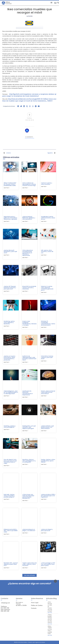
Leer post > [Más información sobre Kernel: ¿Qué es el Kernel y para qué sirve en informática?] (44, 396)
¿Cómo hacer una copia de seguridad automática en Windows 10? (28, 497)
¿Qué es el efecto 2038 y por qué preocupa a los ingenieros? (48, 496)
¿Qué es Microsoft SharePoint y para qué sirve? (10, 252)
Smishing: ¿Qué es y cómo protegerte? (10, 427)
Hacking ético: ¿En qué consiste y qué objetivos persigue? (29, 428)
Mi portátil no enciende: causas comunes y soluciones (29, 288)
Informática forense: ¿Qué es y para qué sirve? (47, 358)
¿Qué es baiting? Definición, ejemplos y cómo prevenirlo (29, 218)
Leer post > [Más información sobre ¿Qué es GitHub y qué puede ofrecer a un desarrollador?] (44, 431)
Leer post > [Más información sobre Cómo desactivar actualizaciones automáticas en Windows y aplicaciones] (25, 258)
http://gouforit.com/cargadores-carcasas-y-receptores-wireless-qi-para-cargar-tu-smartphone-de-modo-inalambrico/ (29, 95)
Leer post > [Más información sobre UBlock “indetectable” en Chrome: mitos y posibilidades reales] (7, 188)
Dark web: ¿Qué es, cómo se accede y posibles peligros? (9, 496)
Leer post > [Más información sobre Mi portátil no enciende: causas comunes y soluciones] (25, 292)
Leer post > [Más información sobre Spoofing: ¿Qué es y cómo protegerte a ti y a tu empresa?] (25, 465)
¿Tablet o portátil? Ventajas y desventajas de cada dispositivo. (51, 619)
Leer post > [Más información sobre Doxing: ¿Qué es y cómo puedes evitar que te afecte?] (44, 465)
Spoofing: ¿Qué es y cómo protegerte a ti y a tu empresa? (29, 461)
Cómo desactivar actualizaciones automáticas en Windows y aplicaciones (28, 253)
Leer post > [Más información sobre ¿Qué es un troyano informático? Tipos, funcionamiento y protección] (7, 363)
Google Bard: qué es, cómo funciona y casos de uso (48, 218)
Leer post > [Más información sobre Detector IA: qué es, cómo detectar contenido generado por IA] (44, 293)
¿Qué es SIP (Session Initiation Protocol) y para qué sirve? (10, 288)
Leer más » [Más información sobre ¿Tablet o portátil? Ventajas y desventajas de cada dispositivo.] (50, 625)
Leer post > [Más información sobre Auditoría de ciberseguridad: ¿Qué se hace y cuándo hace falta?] (25, 363)
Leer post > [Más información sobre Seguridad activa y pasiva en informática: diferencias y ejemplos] (7, 222)
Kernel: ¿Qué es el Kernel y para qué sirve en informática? (48, 393)
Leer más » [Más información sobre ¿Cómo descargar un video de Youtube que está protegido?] (50, 614)
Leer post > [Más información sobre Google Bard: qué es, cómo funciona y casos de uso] (44, 222)
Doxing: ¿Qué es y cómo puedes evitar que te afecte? (48, 461)
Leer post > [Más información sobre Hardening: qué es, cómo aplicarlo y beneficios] (7, 326)
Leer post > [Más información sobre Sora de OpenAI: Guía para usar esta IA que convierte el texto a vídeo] (7, 466)
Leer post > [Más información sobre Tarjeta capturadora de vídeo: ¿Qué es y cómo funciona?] (25, 569)
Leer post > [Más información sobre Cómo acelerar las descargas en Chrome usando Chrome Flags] (25, 188)
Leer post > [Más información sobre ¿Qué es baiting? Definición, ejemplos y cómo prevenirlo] (25, 222)
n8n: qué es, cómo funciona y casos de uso (47, 252)
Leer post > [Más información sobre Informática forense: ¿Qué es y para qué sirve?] (44, 361)
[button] (51, 3)
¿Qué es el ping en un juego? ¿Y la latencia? (29, 531)
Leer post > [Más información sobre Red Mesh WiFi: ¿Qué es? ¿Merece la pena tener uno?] (7, 569)
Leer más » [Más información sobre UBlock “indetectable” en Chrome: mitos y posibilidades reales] (50, 636)
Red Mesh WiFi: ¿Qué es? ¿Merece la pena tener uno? (11, 565)
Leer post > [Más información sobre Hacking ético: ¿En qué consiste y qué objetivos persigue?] (25, 431)
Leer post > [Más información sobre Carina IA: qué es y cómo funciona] (44, 187)
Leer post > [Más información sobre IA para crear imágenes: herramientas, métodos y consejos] (25, 328)
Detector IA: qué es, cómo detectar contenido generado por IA (47, 288)
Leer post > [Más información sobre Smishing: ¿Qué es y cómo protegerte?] (7, 430)
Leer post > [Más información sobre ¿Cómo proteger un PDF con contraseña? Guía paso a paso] (44, 569)
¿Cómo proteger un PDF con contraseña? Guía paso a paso (48, 565)
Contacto (34, 609)
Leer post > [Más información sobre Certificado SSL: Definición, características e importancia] (25, 398)
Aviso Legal (35, 604)
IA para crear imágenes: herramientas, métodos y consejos (29, 323)
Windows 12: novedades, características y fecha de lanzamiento (48, 323)
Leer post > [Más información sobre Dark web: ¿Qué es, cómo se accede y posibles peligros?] (7, 500)
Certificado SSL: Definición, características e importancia (27, 393)
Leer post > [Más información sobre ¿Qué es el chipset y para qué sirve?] (44, 534)
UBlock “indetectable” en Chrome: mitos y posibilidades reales (10, 184)
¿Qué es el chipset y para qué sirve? (47, 531)
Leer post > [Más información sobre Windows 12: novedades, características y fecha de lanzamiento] (44, 328)
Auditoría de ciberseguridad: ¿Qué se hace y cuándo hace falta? (29, 358)
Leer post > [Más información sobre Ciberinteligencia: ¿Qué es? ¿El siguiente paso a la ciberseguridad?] (7, 396)
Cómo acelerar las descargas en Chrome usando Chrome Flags (29, 184)
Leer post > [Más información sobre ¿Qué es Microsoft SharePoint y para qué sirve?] (7, 255)
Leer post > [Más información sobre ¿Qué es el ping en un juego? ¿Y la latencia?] (25, 534)
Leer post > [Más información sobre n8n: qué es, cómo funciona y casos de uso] (44, 255)
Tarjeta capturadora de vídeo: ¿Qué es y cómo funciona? (29, 565)
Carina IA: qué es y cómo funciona (47, 184)
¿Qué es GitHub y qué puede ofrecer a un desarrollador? (47, 428)
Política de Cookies (37, 606)
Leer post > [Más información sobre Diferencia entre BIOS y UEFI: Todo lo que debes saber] (7, 535)
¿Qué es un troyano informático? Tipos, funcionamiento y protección (10, 358)
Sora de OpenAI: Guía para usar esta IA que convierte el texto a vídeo (10, 462)
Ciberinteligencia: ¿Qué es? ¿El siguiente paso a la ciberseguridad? (11, 393)
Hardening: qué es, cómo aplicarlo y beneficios (9, 323)
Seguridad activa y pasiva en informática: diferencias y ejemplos (11, 218)
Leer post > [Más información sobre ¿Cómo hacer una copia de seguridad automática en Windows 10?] (25, 501)
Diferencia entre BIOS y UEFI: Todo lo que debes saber (11, 531)
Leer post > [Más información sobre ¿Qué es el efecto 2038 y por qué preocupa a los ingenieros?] (44, 500)
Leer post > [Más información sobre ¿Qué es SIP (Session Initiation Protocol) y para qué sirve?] (7, 292)
